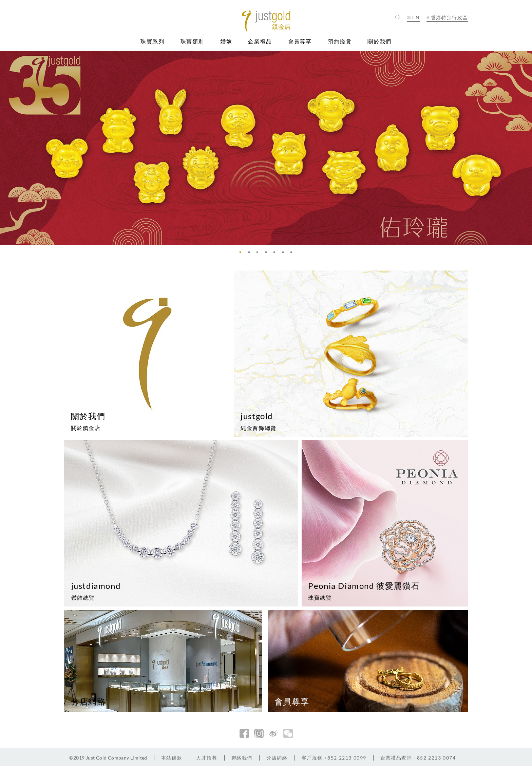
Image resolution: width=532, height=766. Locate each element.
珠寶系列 (152, 42)
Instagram (259, 733)
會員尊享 (300, 42)
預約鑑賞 (340, 42)
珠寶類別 (192, 42)
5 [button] (276, 254)
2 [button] (251, 254)
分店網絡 (277, 758)
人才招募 (207, 758)
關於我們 (379, 42)
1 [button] (242, 254)
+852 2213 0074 (418, 758)
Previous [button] (7, 148)
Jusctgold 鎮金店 (266, 22)
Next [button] (525, 148)
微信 (288, 733)
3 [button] (259, 254)
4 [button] (268, 254)
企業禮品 (260, 42)
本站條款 (172, 758)
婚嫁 (226, 42)
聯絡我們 (242, 758)
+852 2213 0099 (334, 758)
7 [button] (293, 254)
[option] (266, 148)
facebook (244, 733)
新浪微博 (273, 733)
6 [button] (285, 254)
